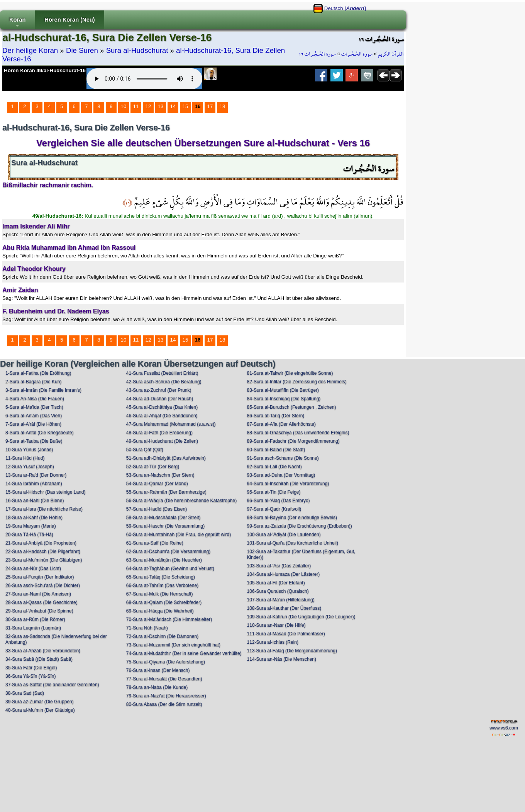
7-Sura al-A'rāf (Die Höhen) (33, 424)
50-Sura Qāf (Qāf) (145, 450)
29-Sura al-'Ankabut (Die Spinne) (39, 611)
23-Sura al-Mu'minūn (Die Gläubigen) (44, 560)
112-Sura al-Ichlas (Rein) (273, 642)
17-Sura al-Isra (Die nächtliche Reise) (44, 509)
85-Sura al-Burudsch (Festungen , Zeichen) (292, 407)
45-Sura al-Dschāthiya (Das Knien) (162, 407)
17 (210, 106)
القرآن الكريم (391, 54)
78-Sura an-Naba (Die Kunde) (157, 687)
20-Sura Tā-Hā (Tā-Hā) (29, 535)
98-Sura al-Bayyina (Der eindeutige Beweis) (292, 518)
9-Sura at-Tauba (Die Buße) (34, 441)
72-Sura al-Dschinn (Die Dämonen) (162, 636)
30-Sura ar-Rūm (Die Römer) (35, 619)
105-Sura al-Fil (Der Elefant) (276, 583)
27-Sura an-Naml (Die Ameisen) (38, 594)
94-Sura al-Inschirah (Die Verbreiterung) (288, 484)
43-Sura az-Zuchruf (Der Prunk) (159, 390)
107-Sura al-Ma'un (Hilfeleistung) (281, 600)
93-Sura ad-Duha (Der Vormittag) (281, 475)
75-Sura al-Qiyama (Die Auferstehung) (166, 662)
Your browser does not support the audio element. (144, 79)
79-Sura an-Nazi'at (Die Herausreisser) (166, 696)
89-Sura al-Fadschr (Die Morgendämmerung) (293, 441)
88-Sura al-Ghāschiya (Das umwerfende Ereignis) (298, 433)
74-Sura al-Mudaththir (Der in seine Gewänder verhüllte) (184, 653)
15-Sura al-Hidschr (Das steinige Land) (45, 492)
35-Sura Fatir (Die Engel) (31, 668)
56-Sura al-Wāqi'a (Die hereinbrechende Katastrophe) (181, 501)
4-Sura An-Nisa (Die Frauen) (35, 399)
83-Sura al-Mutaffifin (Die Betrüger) (283, 390)
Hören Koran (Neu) (69, 23)
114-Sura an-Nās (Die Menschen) (282, 659)
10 (124, 106)
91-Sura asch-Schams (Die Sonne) (283, 458)
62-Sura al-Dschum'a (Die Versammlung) (168, 551)
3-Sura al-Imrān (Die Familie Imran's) (43, 390)
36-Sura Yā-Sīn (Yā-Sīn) (31, 676)
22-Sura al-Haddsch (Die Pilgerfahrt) (43, 551)
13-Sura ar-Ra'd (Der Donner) (36, 475)
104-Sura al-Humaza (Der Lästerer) (284, 574)
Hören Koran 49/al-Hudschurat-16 (45, 70)
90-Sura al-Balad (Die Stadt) (276, 450)
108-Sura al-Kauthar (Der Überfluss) (284, 608)
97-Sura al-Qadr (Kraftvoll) (274, 509)
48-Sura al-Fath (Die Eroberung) (159, 433)
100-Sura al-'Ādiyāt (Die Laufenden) (284, 535)
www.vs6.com (504, 728)
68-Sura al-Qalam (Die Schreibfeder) (164, 602)
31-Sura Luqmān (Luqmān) (33, 628)
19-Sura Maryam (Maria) (31, 526)
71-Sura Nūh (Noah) (147, 628)
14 (173, 106)
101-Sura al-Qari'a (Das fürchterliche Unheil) (293, 543)
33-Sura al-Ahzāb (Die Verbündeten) (43, 651)
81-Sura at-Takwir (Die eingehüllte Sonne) (290, 373)
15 (185, 106)
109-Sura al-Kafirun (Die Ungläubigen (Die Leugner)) (301, 617)
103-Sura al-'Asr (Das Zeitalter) (279, 566)
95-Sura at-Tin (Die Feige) (274, 492)
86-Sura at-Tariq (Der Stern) (276, 416)
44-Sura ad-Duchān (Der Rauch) (160, 399)
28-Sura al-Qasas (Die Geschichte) (41, 602)
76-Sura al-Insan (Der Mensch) (158, 670)
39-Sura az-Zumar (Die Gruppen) (40, 702)
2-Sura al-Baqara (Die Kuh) (33, 382)
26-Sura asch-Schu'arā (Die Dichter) (43, 585)
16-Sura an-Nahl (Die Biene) (35, 501)
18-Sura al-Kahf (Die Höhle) (34, 518)
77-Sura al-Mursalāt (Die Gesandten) (164, 679)
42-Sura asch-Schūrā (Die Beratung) (164, 382)
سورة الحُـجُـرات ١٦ (317, 54)
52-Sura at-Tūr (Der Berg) (153, 467)
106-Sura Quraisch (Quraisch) (278, 591)
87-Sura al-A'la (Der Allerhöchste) (281, 424)
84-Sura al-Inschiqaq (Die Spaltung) (284, 399)
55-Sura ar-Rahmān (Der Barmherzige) (166, 492)
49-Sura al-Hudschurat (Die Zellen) (162, 441)
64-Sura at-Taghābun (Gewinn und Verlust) (170, 568)
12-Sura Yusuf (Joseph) (30, 467)
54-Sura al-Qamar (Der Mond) (157, 484)
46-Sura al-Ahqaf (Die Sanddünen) (162, 416)
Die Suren (82, 50)
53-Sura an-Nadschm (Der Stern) (160, 475)
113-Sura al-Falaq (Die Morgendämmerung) (292, 651)
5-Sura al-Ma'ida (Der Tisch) (34, 407)
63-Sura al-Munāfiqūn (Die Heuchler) (164, 560)
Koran (17, 23)
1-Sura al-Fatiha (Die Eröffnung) (38, 373)
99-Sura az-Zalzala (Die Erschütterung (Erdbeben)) (300, 526)
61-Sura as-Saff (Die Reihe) (155, 543)
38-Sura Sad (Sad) (25, 693)
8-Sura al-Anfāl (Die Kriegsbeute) (40, 433)
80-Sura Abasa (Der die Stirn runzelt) (164, 704)
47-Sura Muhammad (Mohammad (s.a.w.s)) (171, 424)
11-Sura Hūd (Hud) (25, 458)
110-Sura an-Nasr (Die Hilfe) (276, 625)
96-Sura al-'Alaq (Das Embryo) (279, 501)
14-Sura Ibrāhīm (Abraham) (34, 484)
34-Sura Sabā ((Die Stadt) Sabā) (39, 659)
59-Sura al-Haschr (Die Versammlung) (165, 526)
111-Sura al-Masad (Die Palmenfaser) (286, 634)
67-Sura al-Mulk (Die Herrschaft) (160, 594)
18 (223, 106)
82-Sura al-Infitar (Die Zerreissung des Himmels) (297, 382)
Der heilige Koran (30, 50)
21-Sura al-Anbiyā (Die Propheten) (41, 543)
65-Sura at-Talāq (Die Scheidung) (161, 577)
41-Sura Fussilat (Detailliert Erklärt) (162, 373)
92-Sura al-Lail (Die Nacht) (274, 467)
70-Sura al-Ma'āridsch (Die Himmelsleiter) (169, 619)
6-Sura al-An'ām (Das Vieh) (34, 416)
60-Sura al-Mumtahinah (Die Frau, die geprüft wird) (179, 535)
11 (136, 106)
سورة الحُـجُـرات (357, 54)
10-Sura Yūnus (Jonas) (29, 450)
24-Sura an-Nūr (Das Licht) (33, 568)
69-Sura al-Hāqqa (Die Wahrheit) (160, 611)
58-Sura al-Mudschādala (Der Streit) (163, 518)
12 (148, 106)
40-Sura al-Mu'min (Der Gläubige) (40, 710)
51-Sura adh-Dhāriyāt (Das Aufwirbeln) (166, 458)
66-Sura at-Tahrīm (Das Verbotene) (162, 585)
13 (161, 106)
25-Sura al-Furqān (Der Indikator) (40, 577)
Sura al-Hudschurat (137, 50)
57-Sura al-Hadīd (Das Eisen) (157, 509)
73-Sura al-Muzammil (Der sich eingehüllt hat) (173, 645)
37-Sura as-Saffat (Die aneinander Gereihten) (52, 685)
